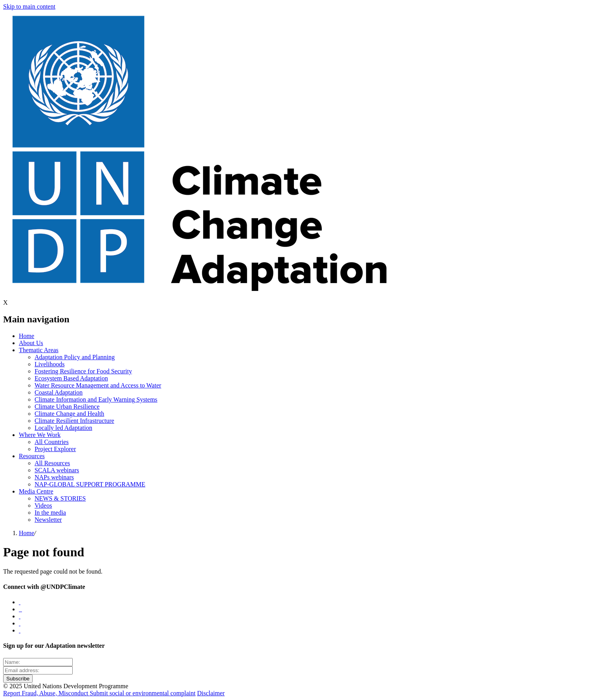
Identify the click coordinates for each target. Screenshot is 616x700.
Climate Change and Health (69, 414)
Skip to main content (29, 6)
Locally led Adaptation (63, 428)
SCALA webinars (57, 470)
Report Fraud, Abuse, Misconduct (46, 693)
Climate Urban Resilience (67, 407)
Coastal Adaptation (59, 392)
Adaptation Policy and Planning (75, 357)
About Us (31, 343)
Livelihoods (49, 364)
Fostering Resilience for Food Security (83, 371)
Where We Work (40, 435)
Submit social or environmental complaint (142, 693)
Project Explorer (55, 449)
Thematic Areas (39, 350)
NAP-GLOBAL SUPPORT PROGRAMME (90, 484)
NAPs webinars (54, 477)
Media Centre (36, 491)
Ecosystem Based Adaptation (71, 378)
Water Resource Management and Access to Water (98, 385)
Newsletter (48, 520)
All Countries (52, 442)
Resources (32, 456)
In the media (50, 513)
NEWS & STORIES (60, 498)
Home (27, 336)
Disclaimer (211, 693)
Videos (43, 505)
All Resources (52, 463)
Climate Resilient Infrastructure (74, 421)
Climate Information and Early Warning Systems (96, 399)
